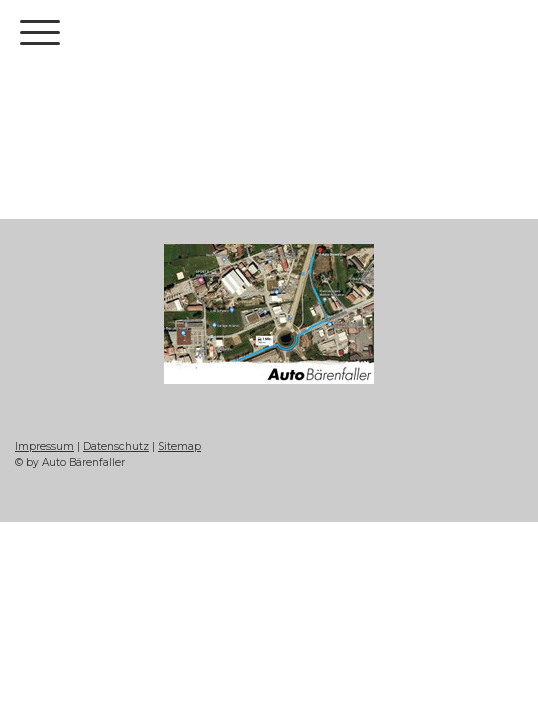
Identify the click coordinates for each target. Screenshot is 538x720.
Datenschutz (116, 446)
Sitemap (179, 446)
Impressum (44, 446)
